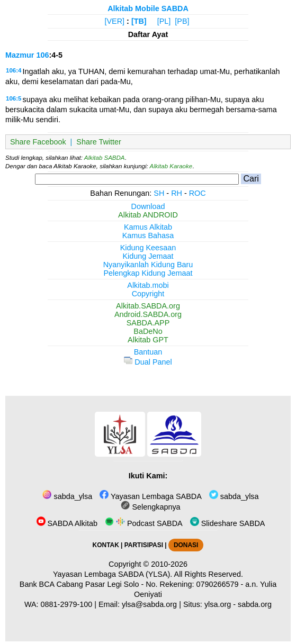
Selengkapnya (150, 507)
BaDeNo (148, 331)
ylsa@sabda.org (149, 604)
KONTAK (106, 545)
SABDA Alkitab (67, 523)
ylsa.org (218, 604)
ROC (198, 193)
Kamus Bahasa (148, 235)
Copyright (148, 294)
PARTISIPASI (144, 545)
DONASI (186, 545)
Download (148, 206)
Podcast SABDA (144, 523)
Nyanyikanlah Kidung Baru (148, 265)
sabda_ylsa (67, 496)
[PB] (182, 21)
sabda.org (255, 604)
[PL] (164, 21)
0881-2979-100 (67, 604)
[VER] (115, 21)
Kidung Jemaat (148, 256)
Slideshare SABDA (228, 523)
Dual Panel (148, 362)
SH (159, 193)
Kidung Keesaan (148, 248)
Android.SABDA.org (148, 314)
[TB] (139, 21)
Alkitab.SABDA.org (148, 306)
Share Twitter (99, 142)
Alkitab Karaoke (171, 166)
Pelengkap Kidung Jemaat (148, 273)
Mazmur (20, 55)
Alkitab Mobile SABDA (148, 8)
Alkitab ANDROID (148, 215)
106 (42, 55)
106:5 (14, 98)
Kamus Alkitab (148, 227)
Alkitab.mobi (148, 285)
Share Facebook (38, 142)
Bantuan (148, 352)
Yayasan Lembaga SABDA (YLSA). (113, 574)
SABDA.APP (148, 323)
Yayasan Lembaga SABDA (150, 496)
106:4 (14, 70)
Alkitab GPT (148, 340)
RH (177, 193)
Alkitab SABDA (105, 158)
